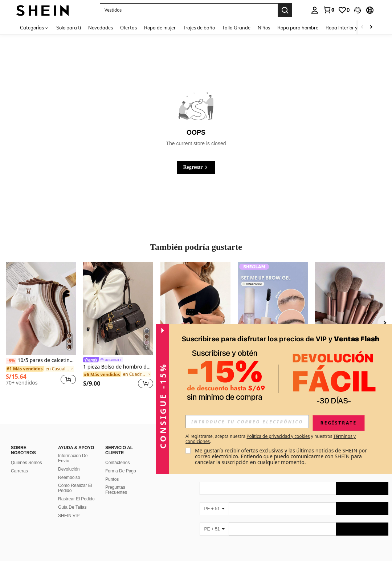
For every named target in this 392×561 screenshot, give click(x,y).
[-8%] (11, 361)
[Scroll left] (362, 27)
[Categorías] (34, 27)
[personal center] (315, 10)
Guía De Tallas (72, 507)
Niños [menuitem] (264, 28)
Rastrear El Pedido (76, 499)
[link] (328, 10)
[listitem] (41, 327)
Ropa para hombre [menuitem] (298, 28)
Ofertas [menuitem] (128, 28)
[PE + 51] (214, 509)
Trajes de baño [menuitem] (199, 28)
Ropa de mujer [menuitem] (160, 28)
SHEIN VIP (69, 516)
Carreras (19, 471)
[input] (247, 422)
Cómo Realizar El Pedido (75, 488)
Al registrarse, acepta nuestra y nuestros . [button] (271, 439)
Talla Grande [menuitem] (236, 28)
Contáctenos (117, 463)
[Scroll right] (371, 27)
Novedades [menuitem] (101, 28)
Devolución (69, 469)
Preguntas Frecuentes (116, 490)
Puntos (112, 479)
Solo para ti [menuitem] (69, 28)
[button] (189, 10)
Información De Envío (73, 458)
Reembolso (69, 477)
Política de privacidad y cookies (278, 436)
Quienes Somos (26, 463)
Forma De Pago (121, 471)
